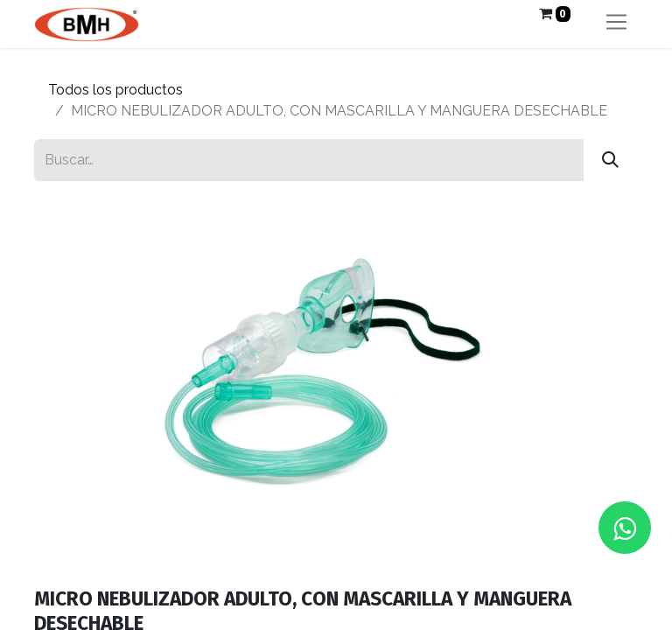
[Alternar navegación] (616, 24)
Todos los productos (115, 90)
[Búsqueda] (610, 160)
